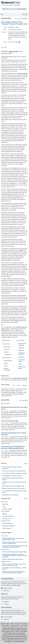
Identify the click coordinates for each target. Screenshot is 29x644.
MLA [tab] (14, 385)
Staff (12, 624)
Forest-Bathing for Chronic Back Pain (12, 476)
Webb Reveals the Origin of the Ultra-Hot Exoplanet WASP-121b (13, 539)
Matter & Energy (7, 358)
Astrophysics (7, 355)
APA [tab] (18, 385)
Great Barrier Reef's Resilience (10, 495)
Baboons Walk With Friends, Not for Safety (14, 488)
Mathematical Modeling (8, 526)
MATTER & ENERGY (5, 511)
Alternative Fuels (7, 519)
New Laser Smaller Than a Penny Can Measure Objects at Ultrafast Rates (15, 543)
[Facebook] (9, 42)
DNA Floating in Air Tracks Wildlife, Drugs (13, 486)
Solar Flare (5, 504)
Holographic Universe (22, 354)
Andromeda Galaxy (22, 361)
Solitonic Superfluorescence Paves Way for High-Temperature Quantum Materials (14, 572)
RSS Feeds (6, 591)
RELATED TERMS (21, 340)
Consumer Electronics (8, 516)
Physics (6, 363)
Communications (7, 528)
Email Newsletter (8, 588)
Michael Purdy (14, 51)
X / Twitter (6, 604)
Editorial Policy (15, 626)
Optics (6, 366)
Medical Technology (7, 369)
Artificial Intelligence (8, 523)
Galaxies (6, 352)
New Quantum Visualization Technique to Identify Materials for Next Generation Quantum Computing (15, 556)
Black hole (21, 357)
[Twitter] (12, 42)
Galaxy (20, 364)
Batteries (5, 514)
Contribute (17, 624)
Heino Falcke (5, 57)
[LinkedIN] (17, 42)
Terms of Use (24, 626)
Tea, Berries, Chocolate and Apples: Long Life (14, 473)
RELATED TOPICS (6, 340)
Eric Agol (11, 113)
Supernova (21, 348)
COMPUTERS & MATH (6, 521)
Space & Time (6, 344)
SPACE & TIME (4, 502)
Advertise (24, 624)
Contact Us (6, 619)
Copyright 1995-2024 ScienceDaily (11, 628)
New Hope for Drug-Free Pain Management (14, 471)
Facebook (6, 602)
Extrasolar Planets (7, 509)
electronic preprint (23, 73)
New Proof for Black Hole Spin (10, 421)
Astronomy (7, 349)
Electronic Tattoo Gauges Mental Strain (13, 559)
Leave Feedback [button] (8, 617)
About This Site (5, 624)
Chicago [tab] (24, 385)
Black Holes (7, 347)
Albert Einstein (8, 361)
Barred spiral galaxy (22, 367)
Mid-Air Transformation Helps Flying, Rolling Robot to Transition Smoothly (14, 565)
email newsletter (21, 9)
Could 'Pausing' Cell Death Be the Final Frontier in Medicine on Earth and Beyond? (15, 546)
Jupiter (4, 507)
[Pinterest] (14, 42)
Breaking (4, 463)
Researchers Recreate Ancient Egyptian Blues (14, 552)
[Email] (19, 42)
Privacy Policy (5, 626)
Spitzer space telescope (22, 344)
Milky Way (21, 350)
